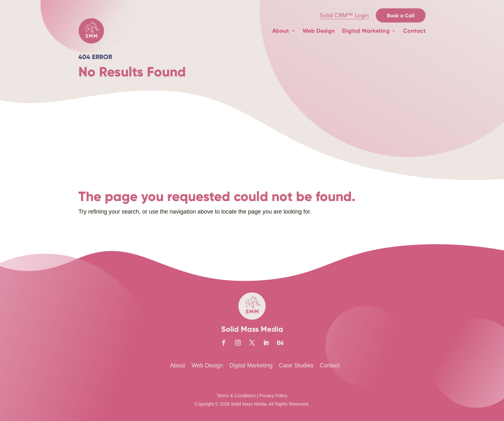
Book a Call (401, 16)
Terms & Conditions (236, 396)
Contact (414, 31)
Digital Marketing (366, 31)
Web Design (319, 31)
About (281, 31)
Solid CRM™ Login (344, 15)
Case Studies (296, 365)
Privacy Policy (273, 396)
